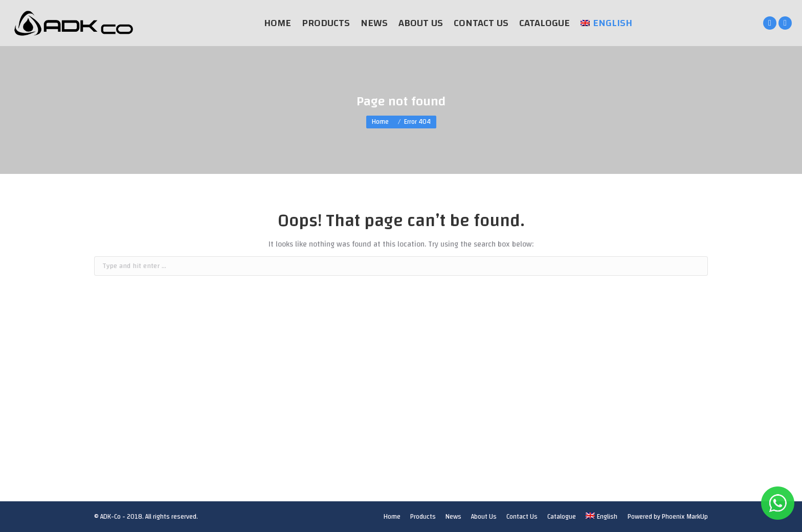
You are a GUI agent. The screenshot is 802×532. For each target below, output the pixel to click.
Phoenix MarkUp (685, 517)
